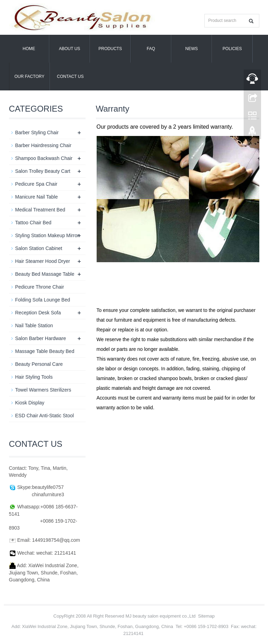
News (192, 49)
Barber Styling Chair (37, 132)
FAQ (151, 49)
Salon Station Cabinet (39, 248)
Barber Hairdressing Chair (43, 145)
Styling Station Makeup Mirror (47, 235)
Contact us (70, 77)
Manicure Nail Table (37, 197)
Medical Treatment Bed (40, 210)
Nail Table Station (34, 325)
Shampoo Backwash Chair (44, 158)
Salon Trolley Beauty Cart (43, 171)
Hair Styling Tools (34, 377)
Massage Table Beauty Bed (45, 351)
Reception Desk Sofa (38, 313)
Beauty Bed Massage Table (45, 274)
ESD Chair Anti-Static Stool (45, 416)
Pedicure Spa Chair (36, 184)
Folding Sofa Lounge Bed (43, 300)
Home (29, 49)
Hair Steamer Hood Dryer (43, 261)
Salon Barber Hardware (41, 338)
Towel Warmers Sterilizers (43, 390)
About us (69, 49)
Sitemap (206, 616)
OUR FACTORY (30, 77)
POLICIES (232, 49)
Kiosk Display (30, 403)
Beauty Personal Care (39, 364)
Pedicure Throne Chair (40, 287)
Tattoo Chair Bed (33, 223)
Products (110, 49)
